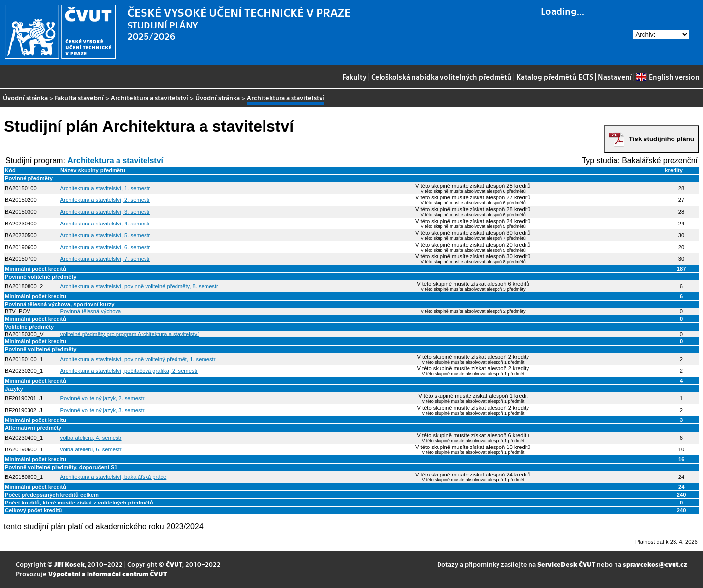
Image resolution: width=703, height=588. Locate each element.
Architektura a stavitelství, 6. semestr (105, 247)
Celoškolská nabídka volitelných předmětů (441, 77)
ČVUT (174, 564)
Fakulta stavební (79, 98)
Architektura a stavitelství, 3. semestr (105, 212)
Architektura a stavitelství (149, 98)
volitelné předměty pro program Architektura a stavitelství (130, 334)
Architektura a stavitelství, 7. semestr (105, 259)
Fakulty (354, 77)
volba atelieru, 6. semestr (91, 449)
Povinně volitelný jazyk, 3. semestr (103, 410)
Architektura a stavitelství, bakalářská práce (114, 477)
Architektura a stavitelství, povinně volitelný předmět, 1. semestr (138, 359)
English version (668, 77)
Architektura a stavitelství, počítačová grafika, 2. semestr (129, 371)
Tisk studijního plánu (661, 139)
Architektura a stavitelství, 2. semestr (105, 200)
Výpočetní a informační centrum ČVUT (107, 574)
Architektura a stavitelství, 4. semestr (105, 224)
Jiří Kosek (69, 564)
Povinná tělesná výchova (91, 311)
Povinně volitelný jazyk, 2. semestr (103, 398)
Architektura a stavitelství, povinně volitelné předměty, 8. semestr (139, 286)
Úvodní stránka (25, 98)
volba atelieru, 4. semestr (91, 438)
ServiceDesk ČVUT (566, 564)
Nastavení (615, 77)
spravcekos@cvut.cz (655, 564)
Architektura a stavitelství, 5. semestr (105, 235)
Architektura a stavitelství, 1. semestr (105, 188)
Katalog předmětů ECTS (555, 77)
